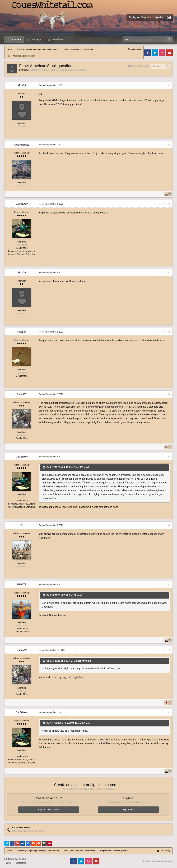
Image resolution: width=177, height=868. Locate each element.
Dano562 (22, 394)
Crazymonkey (22, 145)
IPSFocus (22, 859)
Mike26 (26, 70)
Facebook (148, 53)
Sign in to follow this (140, 66)
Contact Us (21, 863)
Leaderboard (57, 39)
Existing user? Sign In (140, 17)
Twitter (155, 53)
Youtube (169, 53)
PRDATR (22, 585)
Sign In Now (128, 810)
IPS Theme (9, 859)
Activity (36, 39)
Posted (51, 85)
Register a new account (48, 810)
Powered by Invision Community (158, 861)
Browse (16, 39)
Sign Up (159, 17)
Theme (8, 863)
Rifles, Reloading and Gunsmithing (69, 70)
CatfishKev (22, 204)
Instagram (162, 53)
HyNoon (22, 332)
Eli (22, 525)
